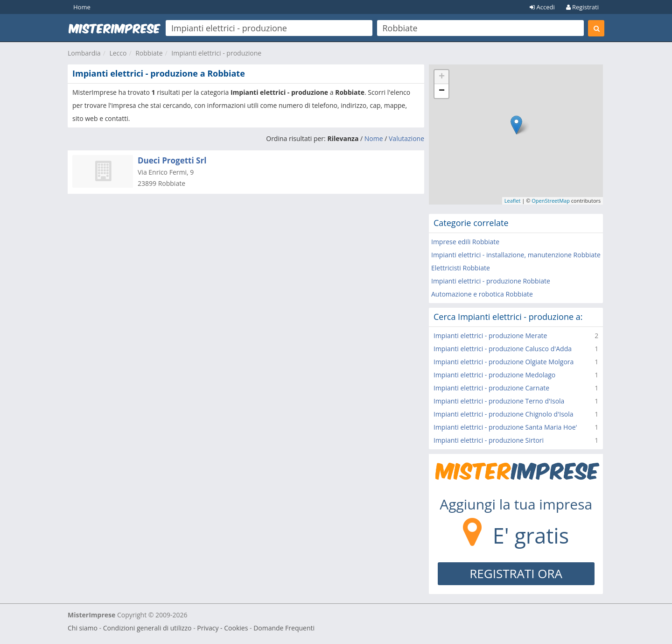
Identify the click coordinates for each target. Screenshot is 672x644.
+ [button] (442, 77)
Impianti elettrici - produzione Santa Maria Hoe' (505, 427)
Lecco (118, 53)
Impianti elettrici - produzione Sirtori (489, 440)
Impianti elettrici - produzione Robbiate (491, 281)
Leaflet (513, 201)
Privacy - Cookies (222, 628)
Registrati (582, 7)
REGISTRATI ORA (516, 573)
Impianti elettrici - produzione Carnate (491, 388)
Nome (374, 138)
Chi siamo (83, 628)
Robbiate (149, 53)
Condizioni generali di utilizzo (147, 628)
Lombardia (84, 53)
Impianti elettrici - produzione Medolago (494, 375)
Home (82, 7)
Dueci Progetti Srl (172, 160)
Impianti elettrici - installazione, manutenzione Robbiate (516, 255)
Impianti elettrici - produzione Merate (490, 336)
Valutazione (406, 138)
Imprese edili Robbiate (465, 242)
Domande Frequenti (284, 628)
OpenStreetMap (551, 201)
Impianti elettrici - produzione (216, 53)
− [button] (442, 91)
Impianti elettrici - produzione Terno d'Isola (499, 401)
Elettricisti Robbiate (461, 268)
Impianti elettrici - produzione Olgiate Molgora (504, 362)
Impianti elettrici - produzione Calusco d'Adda (503, 349)
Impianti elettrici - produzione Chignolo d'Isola (504, 414)
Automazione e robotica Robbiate (482, 294)
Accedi (542, 7)
